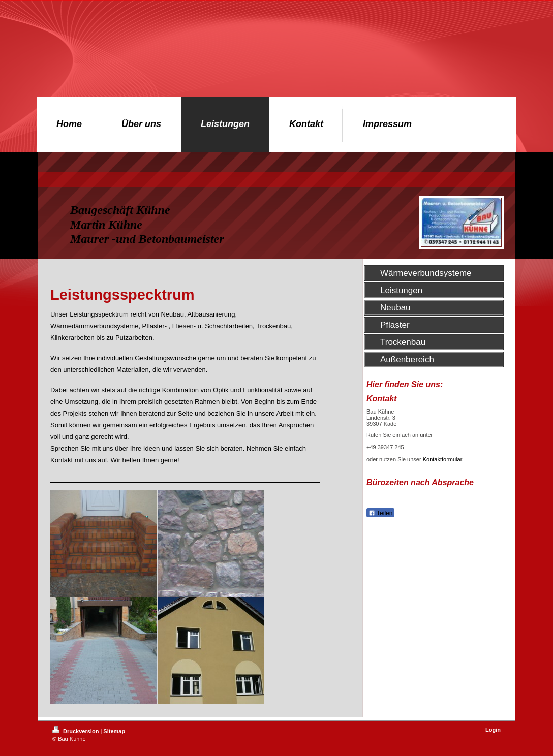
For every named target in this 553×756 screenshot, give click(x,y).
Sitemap (114, 731)
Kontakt (62, 460)
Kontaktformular (442, 459)
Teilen (380, 513)
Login (493, 730)
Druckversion (76, 731)
